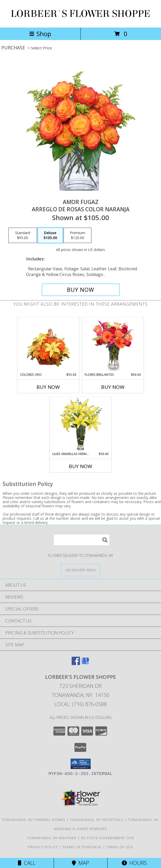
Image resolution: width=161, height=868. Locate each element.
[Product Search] (82, 540)
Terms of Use (120, 847)
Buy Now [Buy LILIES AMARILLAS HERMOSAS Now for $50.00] (80, 466)
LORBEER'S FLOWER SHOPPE (80, 14)
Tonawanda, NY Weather (51, 838)
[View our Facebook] (76, 663)
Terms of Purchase (82, 847)
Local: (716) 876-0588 (80, 704)
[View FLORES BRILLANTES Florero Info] (113, 345)
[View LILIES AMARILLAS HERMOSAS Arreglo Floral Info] (81, 424)
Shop (40, 34)
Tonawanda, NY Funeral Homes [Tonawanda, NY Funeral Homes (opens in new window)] (34, 820)
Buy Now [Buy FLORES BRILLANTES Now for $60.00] (113, 387)
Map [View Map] (80, 863)
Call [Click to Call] (27, 863)
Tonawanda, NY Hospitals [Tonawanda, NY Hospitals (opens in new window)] (97, 820)
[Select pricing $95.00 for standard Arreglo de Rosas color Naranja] (23, 235)
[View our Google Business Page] (85, 663)
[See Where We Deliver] (80, 570)
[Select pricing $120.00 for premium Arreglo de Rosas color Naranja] (78, 235)
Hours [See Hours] (134, 863)
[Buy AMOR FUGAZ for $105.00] (81, 290)
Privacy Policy (43, 847)
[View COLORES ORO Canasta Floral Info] (48, 345)
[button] (81, 764)
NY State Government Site (108, 838)
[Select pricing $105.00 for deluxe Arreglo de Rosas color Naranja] (50, 235)
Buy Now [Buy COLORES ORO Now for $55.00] (48, 387)
